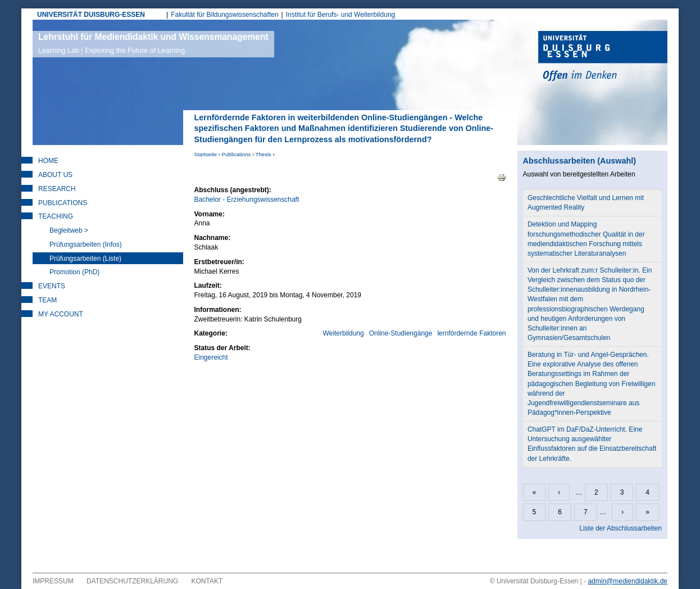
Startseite (206, 154)
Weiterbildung (344, 333)
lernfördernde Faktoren (471, 333)
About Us (55, 175)
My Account (61, 314)
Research (57, 189)
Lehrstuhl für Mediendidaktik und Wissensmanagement (153, 43)
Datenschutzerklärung (132, 581)
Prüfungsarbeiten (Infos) (86, 244)
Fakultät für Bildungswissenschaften (224, 15)
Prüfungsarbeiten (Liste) (85, 259)
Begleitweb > (69, 230)
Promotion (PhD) (74, 272)
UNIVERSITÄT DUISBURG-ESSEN (91, 15)
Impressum (53, 581)
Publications (237, 154)
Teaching (56, 216)
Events (52, 286)
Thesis (263, 154)
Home (48, 161)
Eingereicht (211, 357)
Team (47, 300)
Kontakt (207, 581)
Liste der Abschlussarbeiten (621, 528)
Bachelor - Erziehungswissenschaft (247, 200)
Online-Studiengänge (401, 333)
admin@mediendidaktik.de (628, 581)
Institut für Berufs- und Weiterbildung (341, 15)
